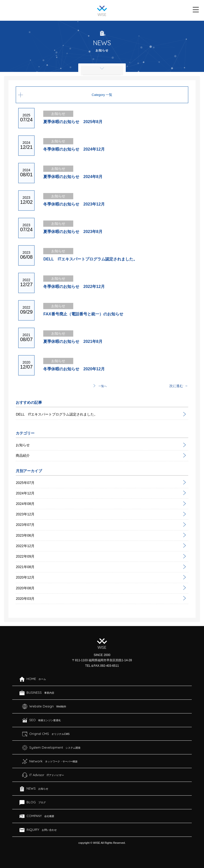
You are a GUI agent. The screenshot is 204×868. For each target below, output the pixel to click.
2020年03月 (25, 599)
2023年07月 (25, 525)
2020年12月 (25, 577)
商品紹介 (23, 455)
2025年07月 (25, 483)
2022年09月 (25, 556)
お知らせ (23, 445)
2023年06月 (25, 535)
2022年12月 (25, 546)
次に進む (176, 386)
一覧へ (103, 386)
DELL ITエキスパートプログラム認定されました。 (57, 414)
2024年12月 (25, 493)
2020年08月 (25, 588)
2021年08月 (25, 567)
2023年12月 (25, 514)
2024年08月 (25, 504)
